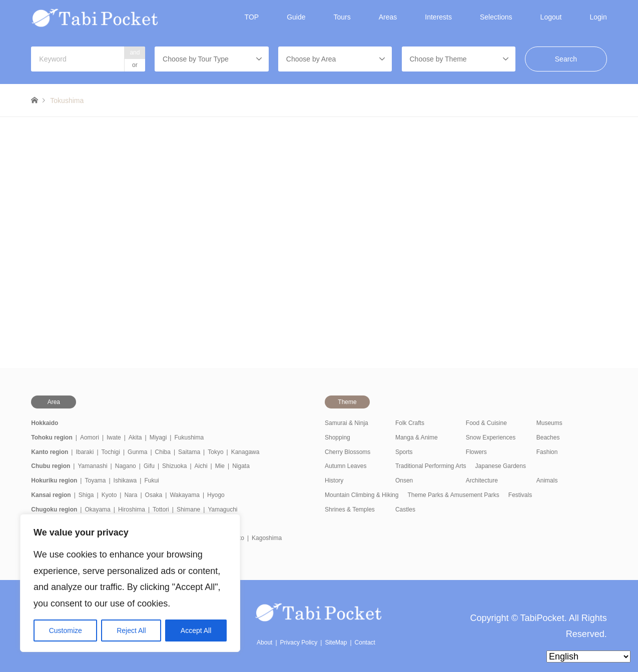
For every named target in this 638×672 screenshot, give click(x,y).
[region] (130, 583)
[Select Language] (588, 656)
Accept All (196, 630)
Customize (66, 630)
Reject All (131, 630)
